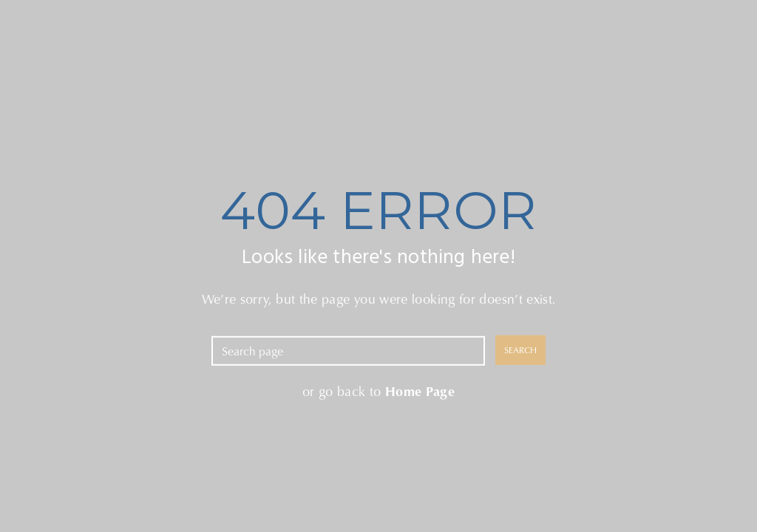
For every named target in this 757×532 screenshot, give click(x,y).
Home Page (420, 390)
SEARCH (520, 350)
